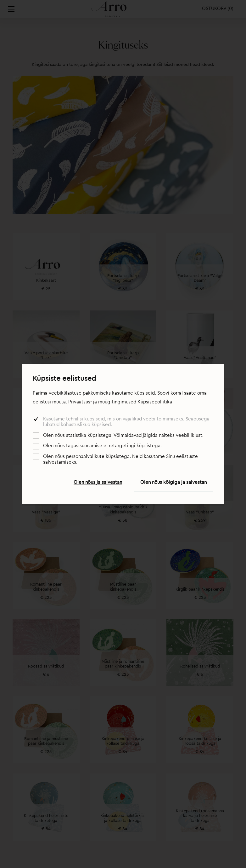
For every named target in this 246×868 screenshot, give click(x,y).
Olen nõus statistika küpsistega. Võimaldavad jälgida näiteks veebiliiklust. (123, 435)
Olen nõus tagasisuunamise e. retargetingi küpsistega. (102, 446)
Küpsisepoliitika (155, 402)
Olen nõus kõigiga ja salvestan (173, 482)
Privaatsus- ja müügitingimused (102, 402)
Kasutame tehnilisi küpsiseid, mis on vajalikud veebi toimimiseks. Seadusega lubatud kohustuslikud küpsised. (126, 422)
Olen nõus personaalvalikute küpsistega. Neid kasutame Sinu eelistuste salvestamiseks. (120, 459)
